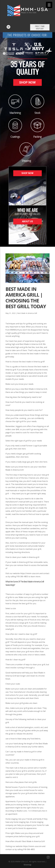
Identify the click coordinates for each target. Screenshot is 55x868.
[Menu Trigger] (49, 5)
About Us (27, 221)
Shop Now (27, 82)
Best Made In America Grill (27, 313)
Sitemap (27, 865)
